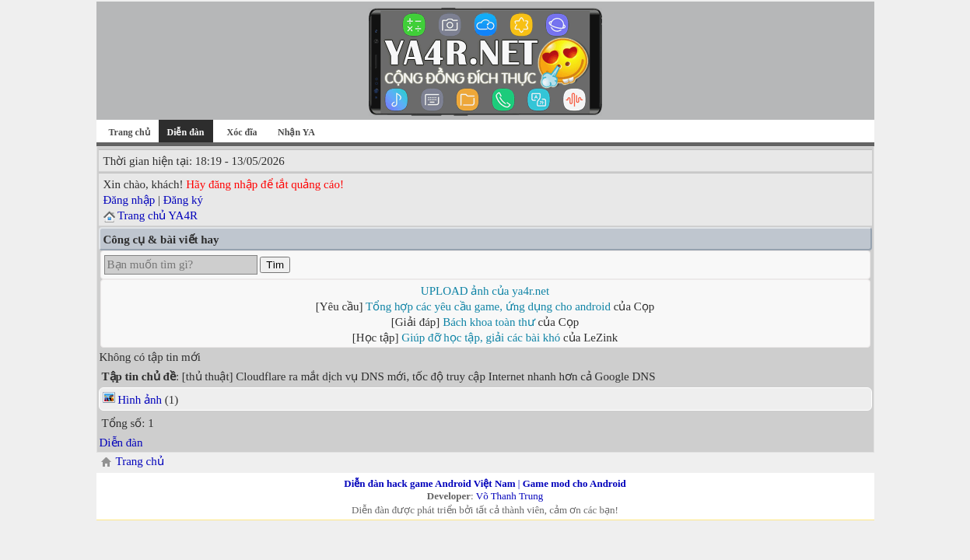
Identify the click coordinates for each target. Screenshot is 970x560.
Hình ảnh (140, 400)
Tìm (275, 265)
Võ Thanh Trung (510, 496)
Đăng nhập (130, 200)
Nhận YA (296, 132)
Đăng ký (183, 200)
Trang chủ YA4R (158, 215)
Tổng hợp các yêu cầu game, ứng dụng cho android (488, 306)
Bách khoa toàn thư (489, 322)
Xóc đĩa (242, 132)
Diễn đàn (121, 443)
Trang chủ (129, 132)
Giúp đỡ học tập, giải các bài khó (481, 338)
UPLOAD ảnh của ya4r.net (485, 291)
